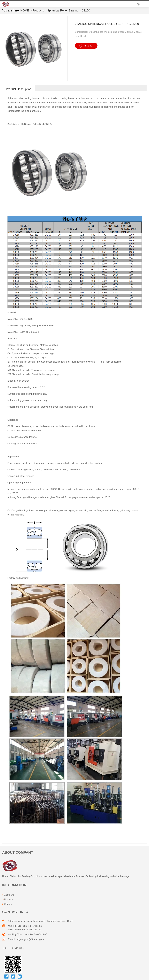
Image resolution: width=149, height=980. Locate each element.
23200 (86, 10)
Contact (8, 904)
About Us (9, 895)
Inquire (88, 46)
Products (38, 10)
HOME (25, 10)
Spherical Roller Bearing (63, 10)
